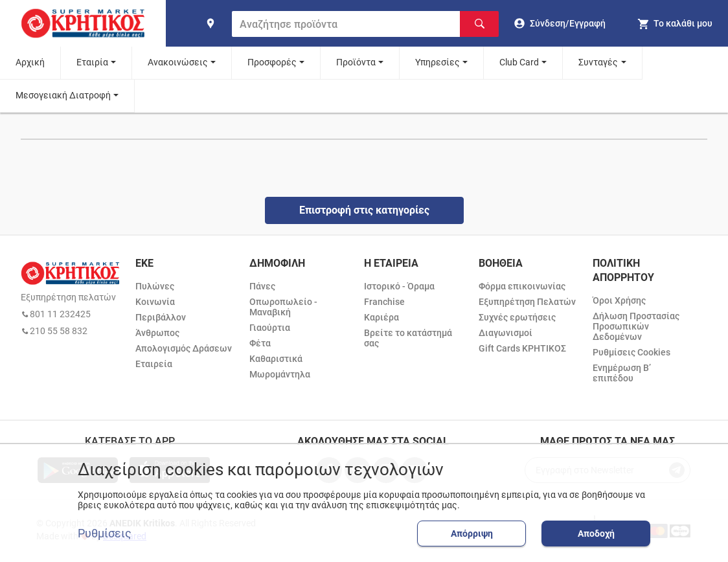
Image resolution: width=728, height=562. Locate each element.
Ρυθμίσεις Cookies (631, 352)
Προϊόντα (356, 62)
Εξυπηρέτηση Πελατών (527, 302)
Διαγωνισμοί (506, 333)
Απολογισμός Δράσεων (184, 348)
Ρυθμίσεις (105, 534)
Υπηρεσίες (438, 62)
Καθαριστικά (276, 359)
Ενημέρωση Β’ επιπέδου (622, 373)
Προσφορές (272, 62)
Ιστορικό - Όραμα (399, 286)
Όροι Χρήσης (619, 300)
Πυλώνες (155, 286)
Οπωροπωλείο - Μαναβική (283, 307)
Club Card (519, 62)
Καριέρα (381, 317)
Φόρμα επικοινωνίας (522, 286)
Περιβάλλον (161, 317)
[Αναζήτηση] (479, 24)
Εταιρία (92, 62)
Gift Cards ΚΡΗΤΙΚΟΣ (522, 348)
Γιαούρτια (270, 328)
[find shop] (210, 23)
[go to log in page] (560, 23)
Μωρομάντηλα (280, 374)
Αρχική (30, 62)
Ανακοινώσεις (178, 62)
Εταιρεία (154, 364)
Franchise (384, 302)
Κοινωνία (155, 302)
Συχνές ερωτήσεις (517, 317)
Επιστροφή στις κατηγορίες (364, 210)
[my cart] (675, 23)
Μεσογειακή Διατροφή (63, 95)
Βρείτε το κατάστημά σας (408, 338)
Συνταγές (598, 62)
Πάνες (262, 286)
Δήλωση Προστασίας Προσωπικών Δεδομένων (636, 326)
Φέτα (260, 343)
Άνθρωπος (157, 333)
